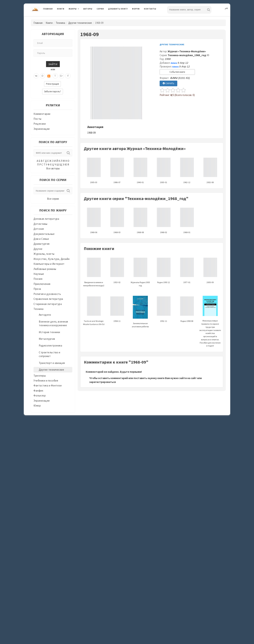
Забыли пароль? (53, 91)
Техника (60, 23)
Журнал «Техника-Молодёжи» (187, 51)
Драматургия (42, 244)
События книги (177, 72)
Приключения (42, 284)
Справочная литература (48, 299)
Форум (136, 9)
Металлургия (47, 339)
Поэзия (38, 279)
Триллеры (40, 376)
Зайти (53, 64)
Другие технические (80, 23)
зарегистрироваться (102, 382)
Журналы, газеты (44, 254)
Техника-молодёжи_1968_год (187, 55)
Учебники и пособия (46, 381)
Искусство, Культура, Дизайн (52, 259)
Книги (61, 9)
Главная (48, 9)
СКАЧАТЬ (168, 83)
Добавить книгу (118, 9)
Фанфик (38, 391)
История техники (49, 332)
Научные (39, 274)
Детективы (40, 224)
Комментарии (42, 114)
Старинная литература (48, 304)
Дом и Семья (41, 239)
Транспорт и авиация (52, 363)
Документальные (44, 234)
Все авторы (53, 168)
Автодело (45, 315)
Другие (38, 249)
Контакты (150, 9)
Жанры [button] (73, 9)
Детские (39, 229)
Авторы (88, 9)
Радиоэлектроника (50, 346)
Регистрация (52, 84)
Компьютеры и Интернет (49, 264)
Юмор (37, 406)
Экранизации (42, 129)
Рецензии (40, 124)
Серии (100, 9)
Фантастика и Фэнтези (48, 385)
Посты (37, 119)
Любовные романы (45, 269)
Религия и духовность (47, 294)
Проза (37, 289)
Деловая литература (46, 219)
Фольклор (40, 396)
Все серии (53, 199)
